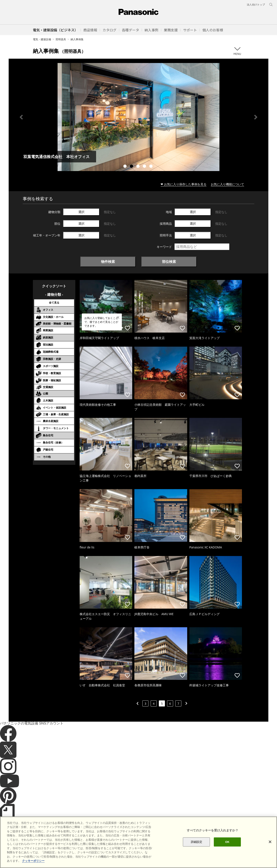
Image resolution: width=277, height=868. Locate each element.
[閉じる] (270, 842)
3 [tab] (138, 167)
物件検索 (108, 262)
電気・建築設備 (42, 39)
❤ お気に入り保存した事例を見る (184, 184)
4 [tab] (145, 167)
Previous (21, 117)
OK (227, 842)
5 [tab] (151, 167)
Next (256, 117)
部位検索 (169, 262)
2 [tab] (132, 167)
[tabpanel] (138, 117)
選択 (81, 212)
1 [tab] (126, 167)
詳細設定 (197, 842)
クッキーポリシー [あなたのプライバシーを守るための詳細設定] (33, 861)
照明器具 (61, 39)
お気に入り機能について (227, 184)
